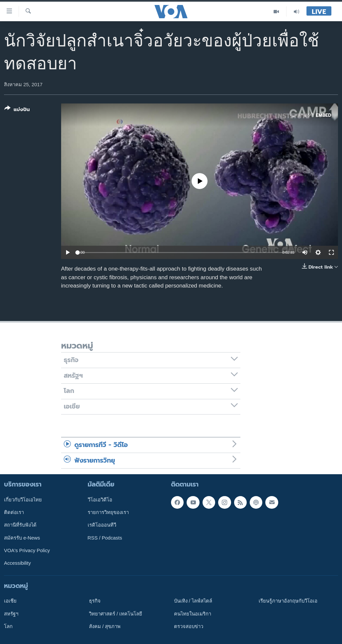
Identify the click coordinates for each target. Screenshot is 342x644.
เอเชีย (10, 601)
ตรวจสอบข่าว (189, 626)
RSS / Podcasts (105, 538)
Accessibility (17, 563)
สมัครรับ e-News (22, 538)
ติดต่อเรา (14, 512)
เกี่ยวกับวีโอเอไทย (23, 500)
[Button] (17, 110)
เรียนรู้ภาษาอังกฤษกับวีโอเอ (288, 601)
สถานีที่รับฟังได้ (20, 525)
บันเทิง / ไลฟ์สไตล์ (193, 601)
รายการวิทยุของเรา (108, 512)
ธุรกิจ (95, 601)
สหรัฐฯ (11, 614)
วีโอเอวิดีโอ (100, 500)
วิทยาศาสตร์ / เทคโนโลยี (116, 614)
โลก (8, 626)
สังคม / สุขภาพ (105, 626)
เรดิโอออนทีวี (102, 525)
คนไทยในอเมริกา (193, 614)
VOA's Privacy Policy (27, 550)
